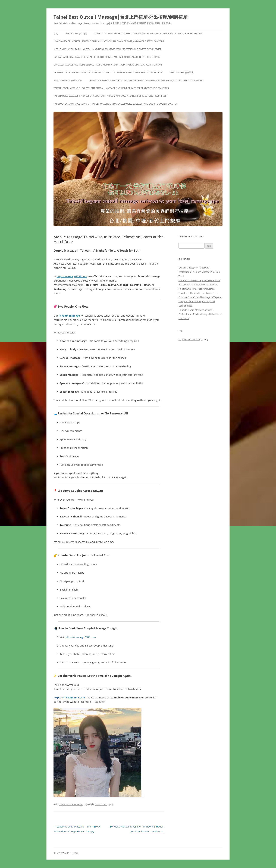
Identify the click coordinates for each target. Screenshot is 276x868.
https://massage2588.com (72, 276)
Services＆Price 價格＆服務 (68, 80)
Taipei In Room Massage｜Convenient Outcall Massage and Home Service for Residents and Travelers (111, 88)
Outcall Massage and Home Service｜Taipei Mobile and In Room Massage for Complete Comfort (108, 65)
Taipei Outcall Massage (71, 804)
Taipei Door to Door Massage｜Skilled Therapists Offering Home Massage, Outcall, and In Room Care (146, 80)
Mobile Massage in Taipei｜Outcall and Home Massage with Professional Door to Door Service (107, 49)
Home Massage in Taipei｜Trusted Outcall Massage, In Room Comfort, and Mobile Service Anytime (109, 41)
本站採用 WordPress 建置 (66, 853)
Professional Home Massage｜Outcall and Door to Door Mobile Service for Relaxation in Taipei (108, 72)
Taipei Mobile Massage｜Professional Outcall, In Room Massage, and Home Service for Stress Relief (110, 96)
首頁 (56, 34)
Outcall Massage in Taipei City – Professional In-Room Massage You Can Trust (199, 272)
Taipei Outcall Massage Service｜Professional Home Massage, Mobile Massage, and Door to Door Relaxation (116, 104)
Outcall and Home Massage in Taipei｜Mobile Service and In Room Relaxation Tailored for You (107, 57)
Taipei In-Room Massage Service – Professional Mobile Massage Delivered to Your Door (200, 314)
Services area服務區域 (181, 72)
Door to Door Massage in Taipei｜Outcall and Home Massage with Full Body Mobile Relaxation (148, 34)
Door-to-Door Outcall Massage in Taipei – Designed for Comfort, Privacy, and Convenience (200, 301)
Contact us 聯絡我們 (76, 34)
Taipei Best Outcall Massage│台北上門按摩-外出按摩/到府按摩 (120, 17)
